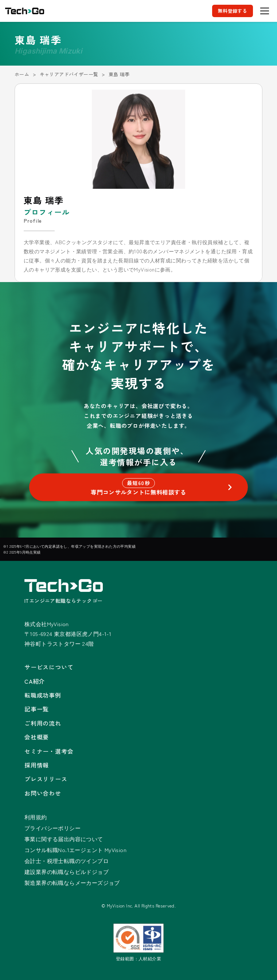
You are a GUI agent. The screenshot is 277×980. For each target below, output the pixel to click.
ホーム (22, 74)
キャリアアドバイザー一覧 (69, 74)
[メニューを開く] (265, 11)
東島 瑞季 (119, 74)
